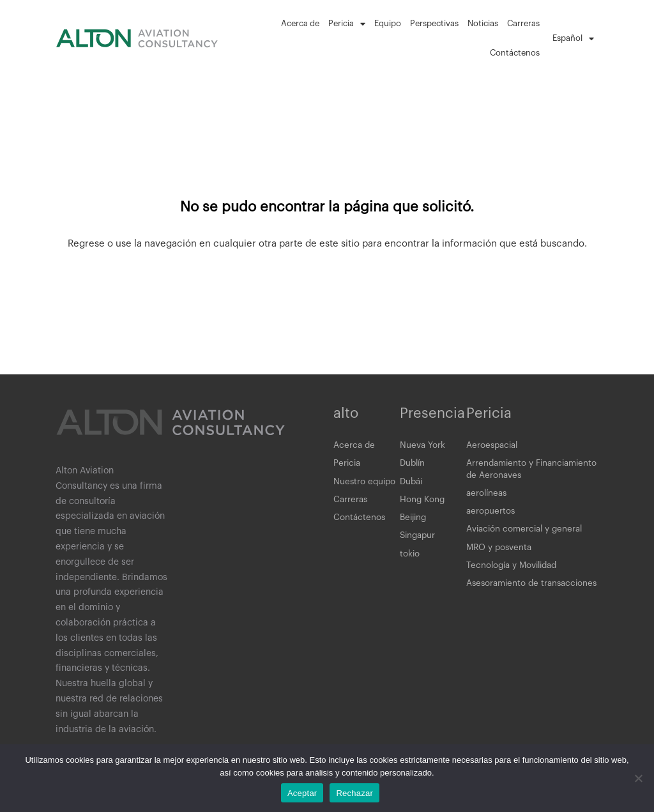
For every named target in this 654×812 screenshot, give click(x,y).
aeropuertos (491, 516)
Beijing (414, 523)
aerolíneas (488, 497)
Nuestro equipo (366, 484)
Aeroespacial (494, 446)
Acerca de (300, 23)
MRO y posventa (500, 555)
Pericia (347, 24)
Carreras (523, 23)
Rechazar (354, 793)
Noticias (483, 23)
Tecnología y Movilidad (515, 574)
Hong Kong (423, 503)
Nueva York (423, 446)
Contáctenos (515, 53)
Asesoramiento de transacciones (504, 599)
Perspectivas (434, 23)
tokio (410, 561)
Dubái (412, 484)
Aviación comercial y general (527, 535)
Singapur (419, 542)
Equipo (388, 23)
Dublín (414, 465)
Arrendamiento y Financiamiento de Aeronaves (529, 471)
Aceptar (302, 793)
